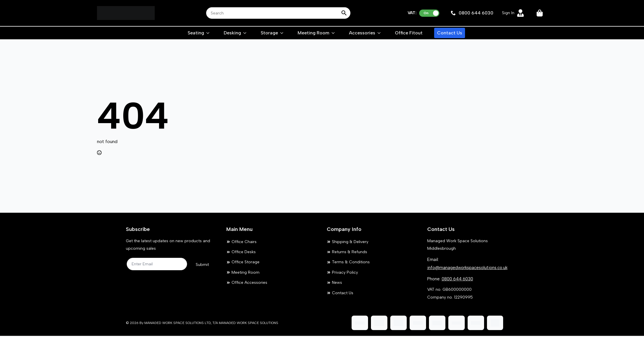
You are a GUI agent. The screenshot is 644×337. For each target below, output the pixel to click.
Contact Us (450, 33)
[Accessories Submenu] (379, 33)
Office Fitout (409, 33)
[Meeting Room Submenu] (333, 33)
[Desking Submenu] (245, 33)
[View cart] (540, 13)
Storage (269, 33)
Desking (232, 33)
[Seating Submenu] (208, 33)
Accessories (362, 33)
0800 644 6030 (457, 279)
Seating (196, 33)
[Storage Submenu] (282, 33)
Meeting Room (313, 33)
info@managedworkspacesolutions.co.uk (467, 268)
